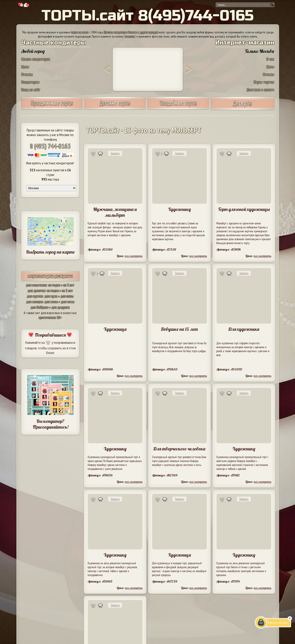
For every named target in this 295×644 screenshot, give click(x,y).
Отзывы (27, 74)
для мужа (51, 296)
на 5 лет (69, 285)
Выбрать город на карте (50, 252)
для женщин (35, 302)
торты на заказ (80, 32)
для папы (67, 296)
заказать (130, 36)
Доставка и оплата (260, 90)
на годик (54, 285)
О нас (270, 59)
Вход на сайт (31, 90)
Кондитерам (30, 82)
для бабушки (39, 307)
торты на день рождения (50, 276)
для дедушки (61, 307)
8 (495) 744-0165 (50, 146)
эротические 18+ (50, 317)
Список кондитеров (36, 59)
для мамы (68, 302)
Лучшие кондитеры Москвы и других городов (131, 32)
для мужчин (35, 296)
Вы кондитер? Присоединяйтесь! (50, 424)
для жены (51, 302)
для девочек (36, 290)
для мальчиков (36, 285)
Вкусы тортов (264, 82)
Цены (25, 67)
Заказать (115, 153)
